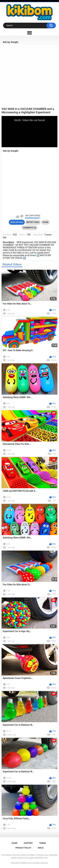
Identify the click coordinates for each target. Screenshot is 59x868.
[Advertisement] (29, 75)
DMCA (41, 848)
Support (28, 843)
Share (45, 222)
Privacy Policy (24, 848)
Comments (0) (29, 228)
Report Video (33, 222)
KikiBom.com (26, 863)
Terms (43, 843)
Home (15, 843)
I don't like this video (22, 216)
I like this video (18, 216)
